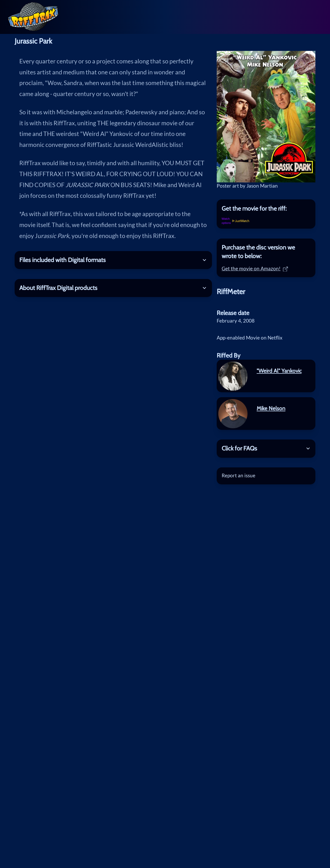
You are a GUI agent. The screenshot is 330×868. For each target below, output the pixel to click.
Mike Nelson (271, 408)
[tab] (266, 209)
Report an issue (238, 475)
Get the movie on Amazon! (255, 269)
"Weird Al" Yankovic (279, 371)
